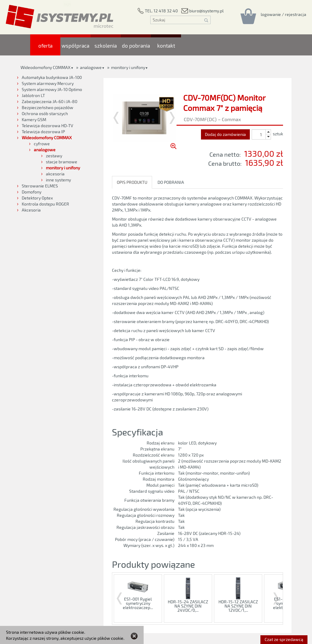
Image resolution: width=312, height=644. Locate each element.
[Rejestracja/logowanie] (283, 14)
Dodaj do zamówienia (225, 134)
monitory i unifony (128, 67)
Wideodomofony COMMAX (46, 67)
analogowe (91, 67)
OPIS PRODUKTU (132, 182)
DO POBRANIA (171, 182)
